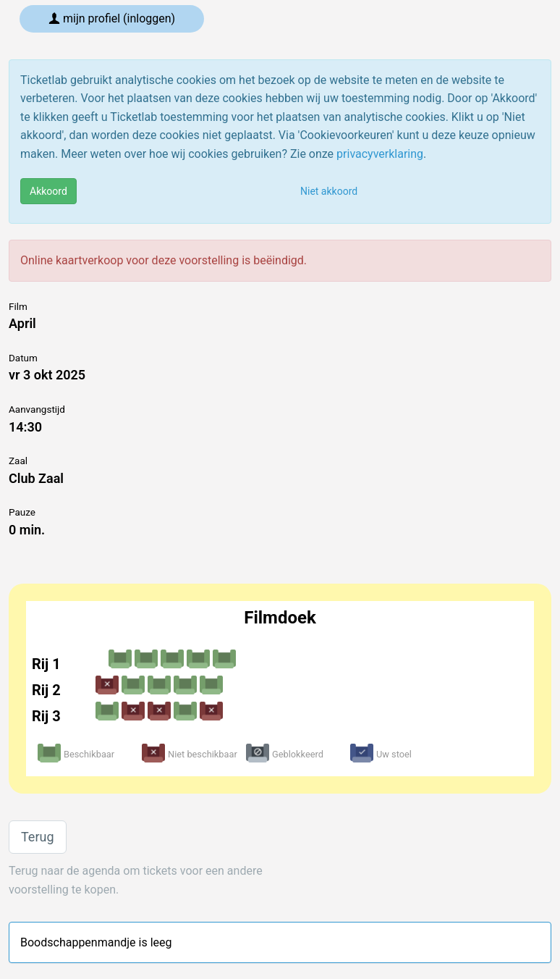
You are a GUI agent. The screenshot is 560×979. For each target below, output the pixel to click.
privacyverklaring (380, 154)
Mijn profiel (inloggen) (112, 18)
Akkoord (48, 191)
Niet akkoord (329, 191)
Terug (38, 837)
